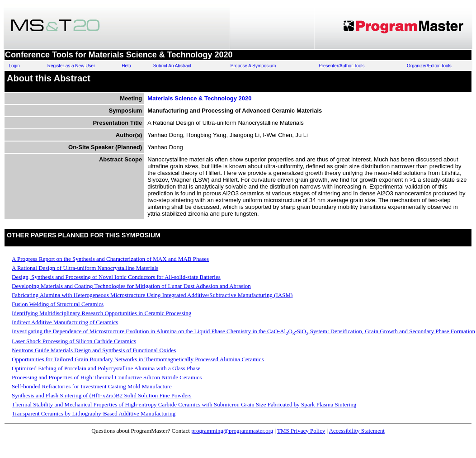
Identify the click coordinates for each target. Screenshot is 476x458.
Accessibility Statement (357, 431)
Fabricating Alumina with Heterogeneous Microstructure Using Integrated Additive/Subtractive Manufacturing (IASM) (152, 295)
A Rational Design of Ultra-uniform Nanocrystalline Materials (85, 268)
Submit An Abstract (172, 66)
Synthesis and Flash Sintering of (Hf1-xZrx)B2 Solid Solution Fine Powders (102, 395)
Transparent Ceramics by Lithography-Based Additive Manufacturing (94, 413)
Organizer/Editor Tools (429, 66)
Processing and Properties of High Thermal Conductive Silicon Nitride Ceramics (107, 377)
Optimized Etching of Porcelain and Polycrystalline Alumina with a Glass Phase (106, 368)
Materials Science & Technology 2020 (199, 98)
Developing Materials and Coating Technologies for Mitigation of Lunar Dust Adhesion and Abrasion (131, 286)
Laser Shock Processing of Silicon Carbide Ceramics (74, 341)
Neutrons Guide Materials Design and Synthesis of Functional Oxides (94, 350)
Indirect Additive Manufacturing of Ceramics (65, 322)
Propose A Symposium (253, 66)
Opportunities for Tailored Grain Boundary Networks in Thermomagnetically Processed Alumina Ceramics (138, 359)
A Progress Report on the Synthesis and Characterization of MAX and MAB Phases (110, 259)
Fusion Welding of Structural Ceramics (58, 304)
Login (14, 66)
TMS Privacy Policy (301, 431)
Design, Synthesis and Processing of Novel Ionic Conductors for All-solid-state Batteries (116, 277)
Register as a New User (71, 66)
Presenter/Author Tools (342, 66)
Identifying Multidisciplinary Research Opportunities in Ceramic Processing (101, 313)
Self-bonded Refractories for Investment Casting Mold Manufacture (92, 386)
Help (126, 66)
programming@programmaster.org (232, 431)
